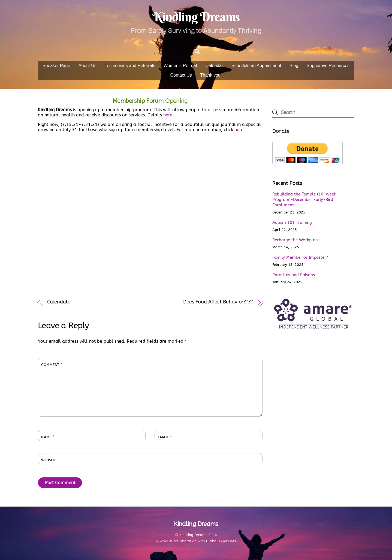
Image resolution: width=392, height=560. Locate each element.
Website (49, 460)
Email (165, 437)
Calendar (214, 66)
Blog (294, 66)
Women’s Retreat (180, 66)
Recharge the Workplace (296, 240)
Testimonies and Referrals (130, 66)
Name (48, 437)
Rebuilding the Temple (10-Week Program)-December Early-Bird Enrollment (304, 200)
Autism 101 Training (292, 222)
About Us (88, 66)
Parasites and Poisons (294, 275)
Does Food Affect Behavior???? (218, 302)
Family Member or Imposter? (300, 257)
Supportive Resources (328, 66)
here (168, 115)
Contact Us (181, 75)
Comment (52, 365)
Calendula (59, 302)
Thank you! (211, 75)
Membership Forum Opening (150, 101)
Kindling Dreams (193, 535)
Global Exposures (221, 541)
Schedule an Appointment (256, 66)
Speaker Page (56, 66)
